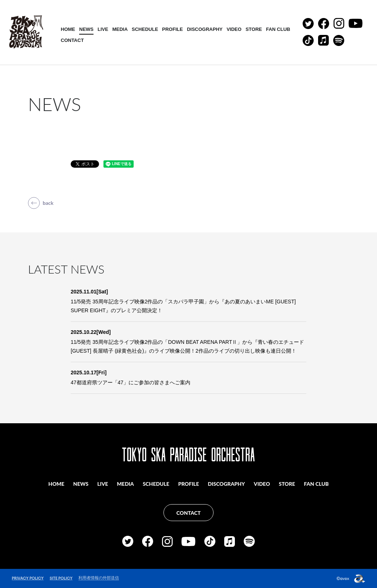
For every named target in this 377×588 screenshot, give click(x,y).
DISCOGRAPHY (205, 29)
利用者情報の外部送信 (99, 578)
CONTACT (72, 40)
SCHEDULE (145, 29)
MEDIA (120, 29)
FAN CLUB (278, 29)
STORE (254, 29)
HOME (68, 29)
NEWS (86, 29)
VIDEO (234, 29)
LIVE (103, 29)
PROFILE (172, 29)
